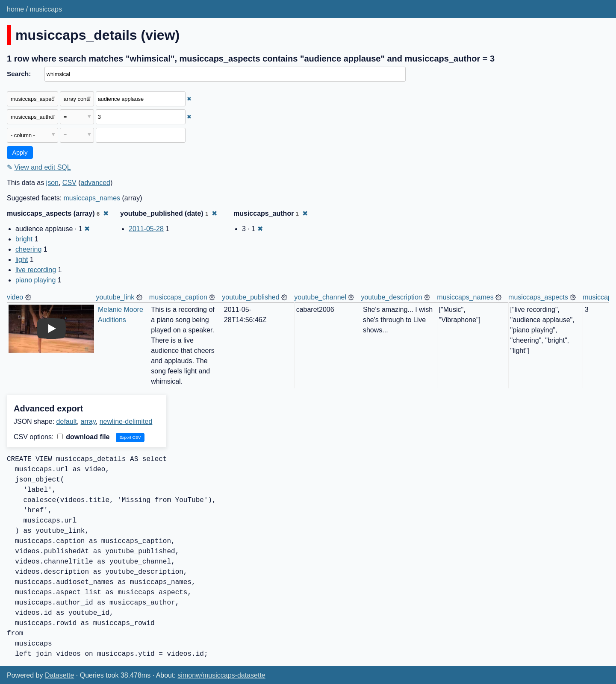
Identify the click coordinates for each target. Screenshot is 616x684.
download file (84, 437)
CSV (69, 183)
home (15, 9)
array (88, 421)
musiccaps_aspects (538, 297)
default (67, 421)
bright (24, 239)
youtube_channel (320, 297)
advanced (96, 183)
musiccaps (46, 9)
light (22, 260)
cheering (28, 249)
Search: (19, 74)
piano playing (35, 280)
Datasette (59, 675)
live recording (36, 270)
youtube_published (251, 297)
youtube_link (115, 297)
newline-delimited (126, 421)
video (15, 297)
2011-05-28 (146, 229)
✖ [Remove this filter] (189, 99)
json (52, 183)
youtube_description (391, 297)
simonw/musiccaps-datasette (221, 675)
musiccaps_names (92, 198)
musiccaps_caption (178, 297)
